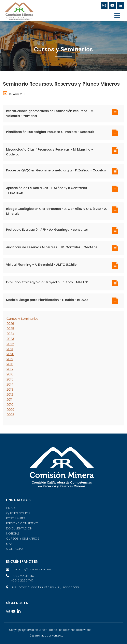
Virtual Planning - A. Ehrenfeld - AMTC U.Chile (41, 265)
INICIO (11, 508)
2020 (10, 354)
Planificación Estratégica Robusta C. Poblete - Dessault (50, 132)
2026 (10, 324)
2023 (10, 339)
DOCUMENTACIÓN (19, 528)
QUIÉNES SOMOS (18, 513)
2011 (9, 400)
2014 (10, 384)
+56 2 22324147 (22, 580)
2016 (10, 374)
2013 (10, 389)
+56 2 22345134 (22, 576)
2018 (10, 364)
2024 (10, 334)
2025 (10, 329)
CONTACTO (15, 549)
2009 (10, 410)
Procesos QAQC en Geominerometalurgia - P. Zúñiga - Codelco (56, 170)
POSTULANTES (16, 518)
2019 (10, 359)
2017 (10, 369)
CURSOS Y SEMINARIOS (23, 538)
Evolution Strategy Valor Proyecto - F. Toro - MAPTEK (47, 282)
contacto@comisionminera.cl (33, 569)
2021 (10, 349)
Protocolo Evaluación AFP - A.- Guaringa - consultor (47, 230)
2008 (10, 415)
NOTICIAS (13, 533)
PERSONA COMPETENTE (22, 523)
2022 (10, 344)
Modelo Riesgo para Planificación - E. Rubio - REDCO (47, 300)
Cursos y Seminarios (22, 319)
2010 (10, 405)
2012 (10, 395)
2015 (10, 379)
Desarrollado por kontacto (47, 635)
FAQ (9, 544)
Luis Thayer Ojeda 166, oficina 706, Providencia (45, 587)
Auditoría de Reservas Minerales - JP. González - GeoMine (52, 247)
